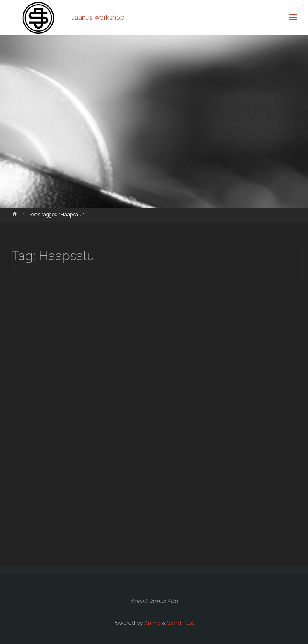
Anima (152, 623)
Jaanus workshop (98, 17)
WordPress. (181, 623)
